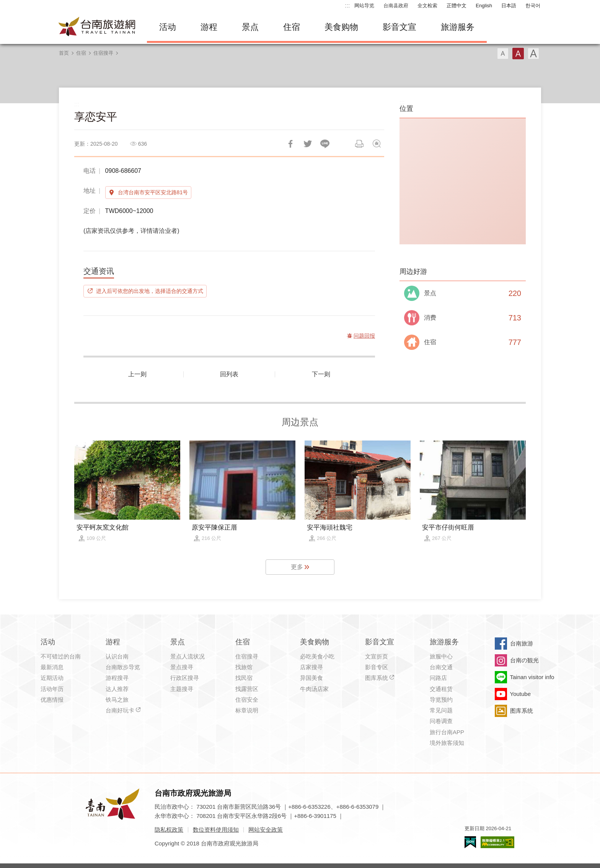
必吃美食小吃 (317, 656)
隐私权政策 (169, 830)
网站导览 (364, 6)
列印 (359, 144)
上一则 (137, 374)
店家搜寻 (311, 667)
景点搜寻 (182, 667)
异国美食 (311, 678)
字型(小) (503, 54)
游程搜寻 (117, 678)
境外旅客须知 (447, 743)
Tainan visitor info (532, 677)
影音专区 (377, 667)
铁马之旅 (117, 700)
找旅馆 (244, 667)
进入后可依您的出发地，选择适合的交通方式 (150, 291)
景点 (250, 27)
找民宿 (244, 678)
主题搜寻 (182, 689)
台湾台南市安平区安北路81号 (153, 192)
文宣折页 (377, 656)
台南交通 (441, 667)
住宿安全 (247, 700)
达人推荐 (117, 689)
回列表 (229, 374)
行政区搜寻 (185, 678)
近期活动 (52, 678)
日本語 (509, 6)
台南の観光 (524, 660)
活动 (168, 27)
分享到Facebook (290, 144)
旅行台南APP (447, 732)
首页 (64, 53)
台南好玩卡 (120, 710)
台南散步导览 (123, 667)
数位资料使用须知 (216, 830)
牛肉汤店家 (314, 689)
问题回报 (377, 144)
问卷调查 (441, 721)
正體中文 (457, 6)
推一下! (308, 144)
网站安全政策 (266, 830)
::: (347, 6)
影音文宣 (399, 27)
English (484, 6)
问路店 (438, 678)
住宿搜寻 (103, 53)
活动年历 (52, 689)
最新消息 (52, 667)
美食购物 (341, 27)
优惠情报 (52, 700)
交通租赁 (441, 689)
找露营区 (247, 689)
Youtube (521, 694)
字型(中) (518, 54)
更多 (297, 567)
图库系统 (377, 678)
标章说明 (247, 710)
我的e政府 (470, 842)
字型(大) (533, 54)
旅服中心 (441, 656)
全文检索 (427, 6)
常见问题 (441, 710)
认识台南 (117, 656)
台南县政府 (396, 6)
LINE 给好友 (325, 144)
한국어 (533, 6)
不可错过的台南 (61, 656)
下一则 (321, 374)
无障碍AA (497, 842)
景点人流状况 (187, 656)
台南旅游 (522, 643)
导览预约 (441, 700)
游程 (209, 27)
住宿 (292, 27)
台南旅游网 (97, 27)
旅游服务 (458, 27)
